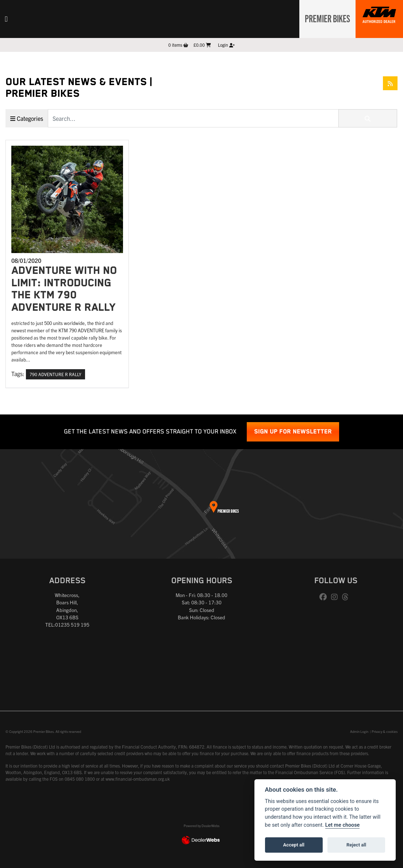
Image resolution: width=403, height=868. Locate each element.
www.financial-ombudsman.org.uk (138, 779)
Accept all (294, 845)
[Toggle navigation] (6, 19)
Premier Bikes (325, 18)
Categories (27, 118)
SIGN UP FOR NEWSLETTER (293, 432)
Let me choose (343, 825)
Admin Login (359, 731)
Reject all (356, 845)
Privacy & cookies (385, 731)
